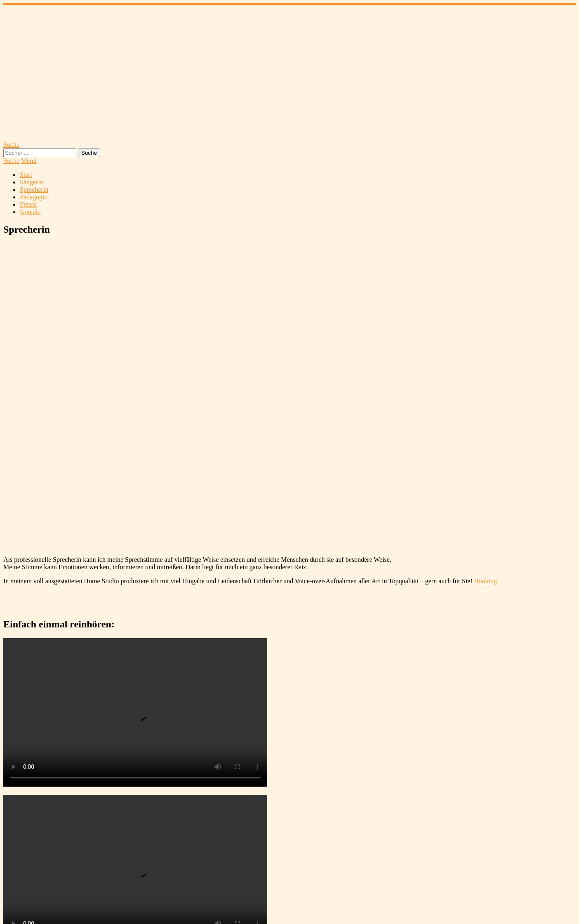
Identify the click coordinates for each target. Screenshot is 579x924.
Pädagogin (34, 197)
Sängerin (32, 182)
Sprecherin (34, 190)
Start (26, 175)
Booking (486, 581)
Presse (28, 204)
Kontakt (31, 212)
